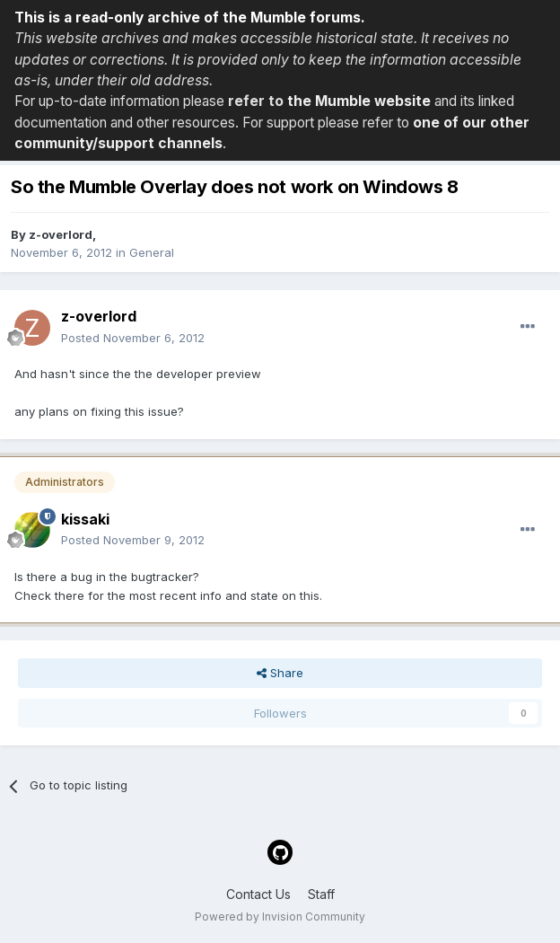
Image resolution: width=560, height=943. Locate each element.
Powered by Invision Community (280, 917)
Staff (321, 894)
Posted (133, 338)
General (152, 252)
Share (280, 673)
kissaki (85, 519)
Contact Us (258, 894)
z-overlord (61, 234)
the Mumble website (359, 101)
